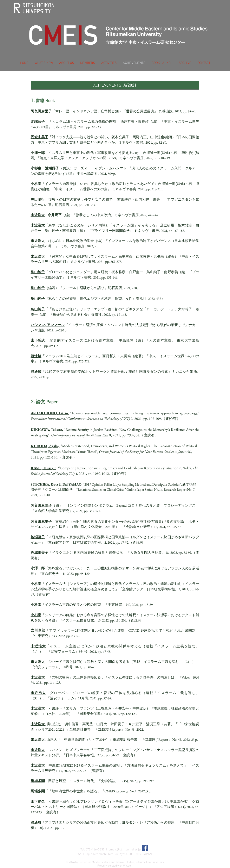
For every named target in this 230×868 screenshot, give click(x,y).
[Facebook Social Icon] (145, 848)
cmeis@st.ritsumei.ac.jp (125, 850)
